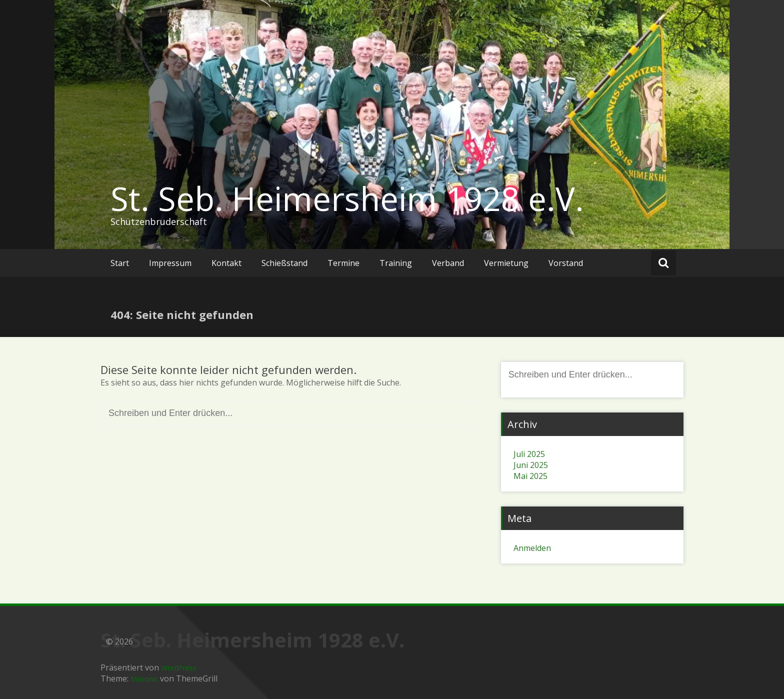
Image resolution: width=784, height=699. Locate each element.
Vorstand (566, 263)
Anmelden (532, 548)
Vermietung (506, 263)
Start (120, 263)
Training (396, 263)
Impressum (170, 263)
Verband (448, 263)
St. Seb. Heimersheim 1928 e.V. (347, 198)
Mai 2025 (530, 476)
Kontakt (226, 263)
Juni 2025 (531, 465)
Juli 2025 (529, 454)
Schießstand (284, 263)
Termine (343, 263)
